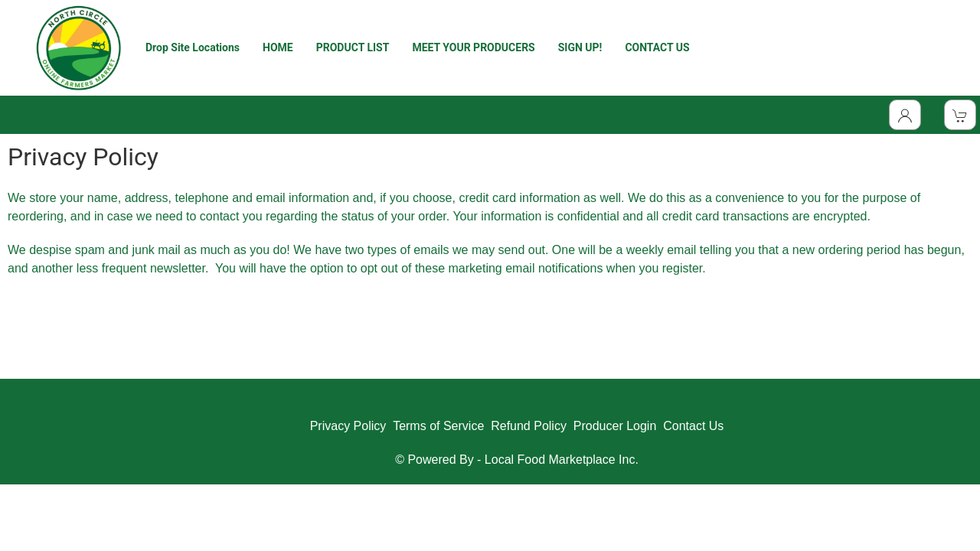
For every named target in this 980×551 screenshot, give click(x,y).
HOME (278, 47)
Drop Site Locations (193, 47)
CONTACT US (657, 47)
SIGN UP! (580, 47)
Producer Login (615, 426)
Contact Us (693, 426)
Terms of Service (438, 426)
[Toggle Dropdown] (905, 115)
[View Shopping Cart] (960, 115)
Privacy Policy (348, 426)
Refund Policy (529, 426)
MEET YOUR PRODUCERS (473, 47)
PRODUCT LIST (353, 47)
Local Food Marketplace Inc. (562, 460)
